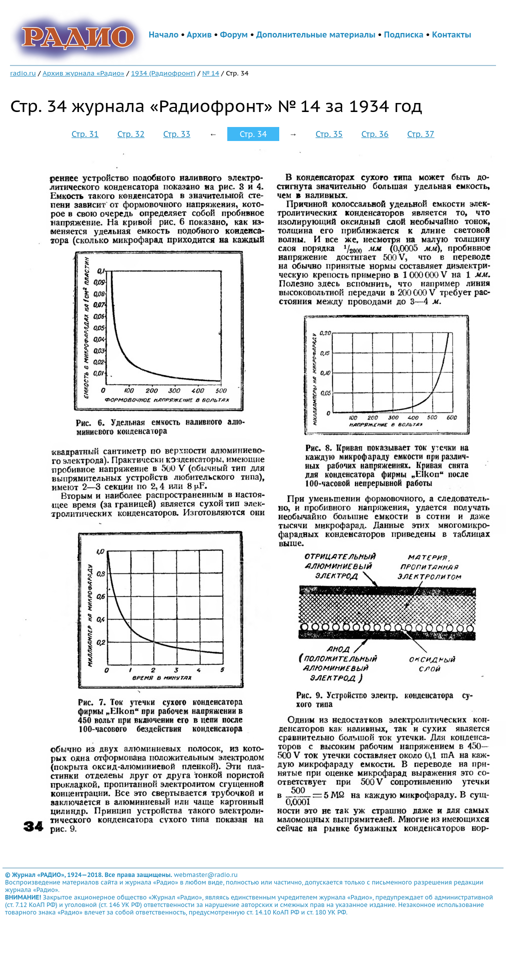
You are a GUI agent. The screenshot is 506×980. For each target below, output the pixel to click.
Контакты (452, 34)
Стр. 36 (375, 134)
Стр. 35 (329, 134)
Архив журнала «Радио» (83, 73)
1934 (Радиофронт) (163, 73)
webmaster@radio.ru (206, 875)
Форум (234, 34)
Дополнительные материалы (316, 34)
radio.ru (23, 73)
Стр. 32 (131, 134)
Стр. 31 (85, 134)
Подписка (404, 34)
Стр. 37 (421, 134)
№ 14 (211, 73)
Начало (164, 34)
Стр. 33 (177, 134)
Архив (199, 34)
